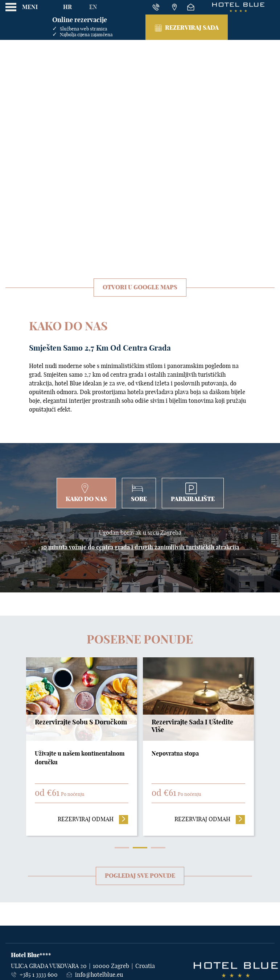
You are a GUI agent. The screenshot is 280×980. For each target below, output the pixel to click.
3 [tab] (158, 848)
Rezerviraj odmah (93, 819)
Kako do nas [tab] (86, 492)
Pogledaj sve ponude (140, 876)
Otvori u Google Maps (140, 288)
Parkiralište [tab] (193, 492)
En (93, 7)
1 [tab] (122, 848)
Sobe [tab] (139, 492)
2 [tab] (140, 848)
